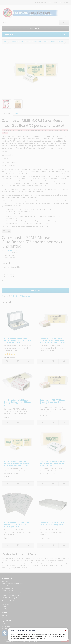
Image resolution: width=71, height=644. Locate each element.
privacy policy (40, 636)
